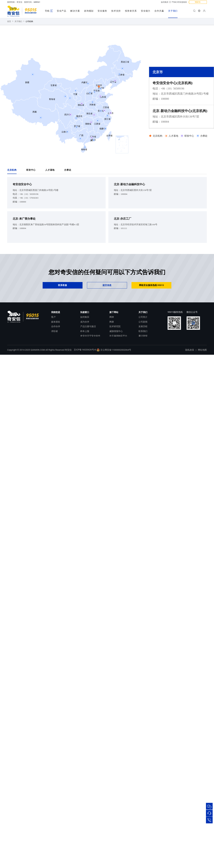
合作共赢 (159, 11)
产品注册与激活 (88, 360)
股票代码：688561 (32, 2)
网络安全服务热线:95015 (151, 319)
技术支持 (116, 11)
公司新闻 (143, 355)
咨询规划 (89, 11)
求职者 (55, 365)
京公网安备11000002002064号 (114, 383)
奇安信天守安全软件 (90, 369)
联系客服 (62, 319)
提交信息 (107, 319)
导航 (47, 11)
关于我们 (173, 11)
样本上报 (85, 365)
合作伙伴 (56, 360)
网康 (112, 355)
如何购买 (165, 2)
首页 (9, 55)
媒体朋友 (56, 355)
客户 (53, 351)
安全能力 (146, 11)
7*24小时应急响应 (179, 2)
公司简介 (143, 351)
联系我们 (143, 365)
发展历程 (143, 360)
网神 (112, 351)
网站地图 (202, 383)
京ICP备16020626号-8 (85, 383)
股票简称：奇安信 (15, 2)
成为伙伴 (85, 355)
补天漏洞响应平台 (118, 369)
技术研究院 (115, 360)
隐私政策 (190, 383)
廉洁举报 (143, 369)
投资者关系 (131, 11)
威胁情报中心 (116, 365)
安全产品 (62, 11)
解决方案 (75, 11)
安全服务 (102, 11)
